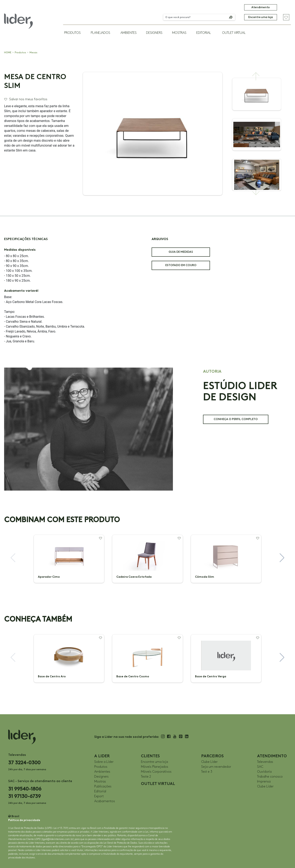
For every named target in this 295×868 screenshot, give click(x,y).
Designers (154, 33)
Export (99, 796)
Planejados (100, 33)
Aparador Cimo (49, 577)
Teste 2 (146, 777)
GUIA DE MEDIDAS (181, 252)
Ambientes (129, 33)
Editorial (204, 33)
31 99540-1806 (25, 789)
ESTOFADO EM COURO (181, 265)
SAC (260, 767)
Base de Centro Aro (52, 676)
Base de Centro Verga (211, 676)
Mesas (33, 52)
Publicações (103, 787)
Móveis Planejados (155, 767)
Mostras (179, 33)
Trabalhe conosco (270, 777)
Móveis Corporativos (156, 772)
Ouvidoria (264, 772)
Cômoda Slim (205, 577)
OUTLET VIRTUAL (234, 33)
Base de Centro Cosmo (133, 676)
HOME (8, 52)
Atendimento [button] (260, 7)
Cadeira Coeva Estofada (134, 577)
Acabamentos (105, 801)
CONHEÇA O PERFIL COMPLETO (236, 419)
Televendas (265, 762)
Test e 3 (207, 772)
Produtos (72, 33)
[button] (256, 76)
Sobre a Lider (104, 762)
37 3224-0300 (24, 763)
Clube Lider (209, 762)
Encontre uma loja (261, 17)
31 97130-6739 (24, 796)
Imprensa (264, 782)
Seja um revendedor (216, 767)
